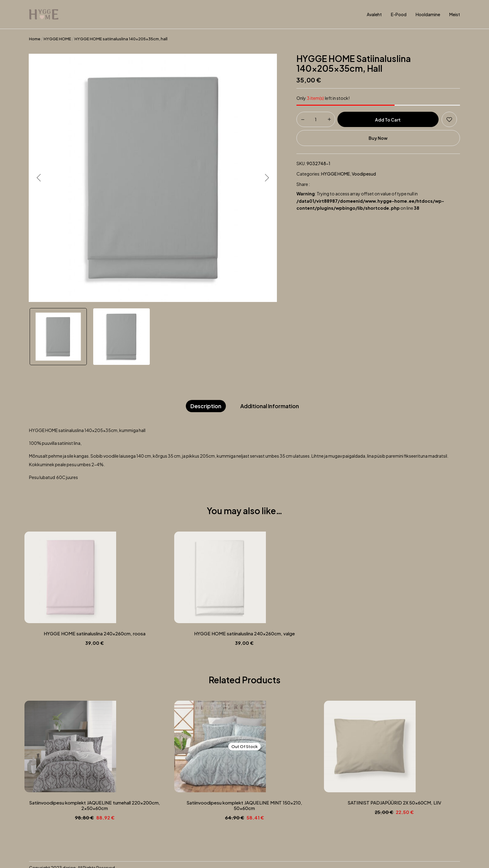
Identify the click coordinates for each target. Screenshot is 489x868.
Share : (303, 184)
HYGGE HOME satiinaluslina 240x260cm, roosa (95, 634)
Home (35, 39)
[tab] (206, 406)
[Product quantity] (316, 119)
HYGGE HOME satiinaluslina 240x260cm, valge (244, 634)
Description (206, 406)
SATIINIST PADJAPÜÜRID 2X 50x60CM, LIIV (394, 803)
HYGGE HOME (57, 39)
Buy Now (378, 138)
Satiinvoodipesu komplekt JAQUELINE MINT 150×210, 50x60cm (245, 805)
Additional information (270, 406)
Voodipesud (364, 174)
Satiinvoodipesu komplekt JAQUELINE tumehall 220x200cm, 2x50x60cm (95, 805)
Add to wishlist (449, 119)
